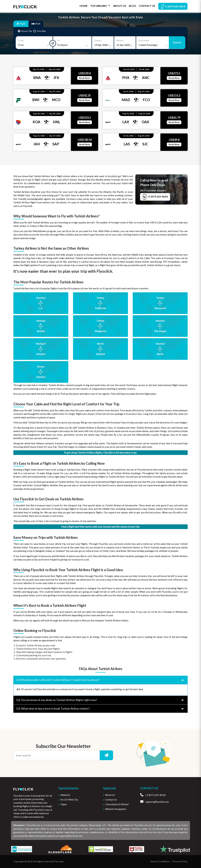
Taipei (64, 804)
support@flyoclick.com (155, 802)
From (21, 40)
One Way (41, 31)
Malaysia (65, 795)
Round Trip (27, 31)
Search (177, 42)
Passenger (144, 40)
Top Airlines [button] (100, 6)
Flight (21, 24)
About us (110, 795)
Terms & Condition (160, 861)
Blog (132, 6)
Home (84, 6)
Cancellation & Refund (117, 804)
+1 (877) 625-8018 (173, 6)
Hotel (36, 24)
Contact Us (147, 6)
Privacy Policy (180, 861)
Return (120, 40)
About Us (120, 6)
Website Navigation (116, 809)
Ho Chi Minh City (69, 800)
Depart (98, 40)
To (58, 40)
